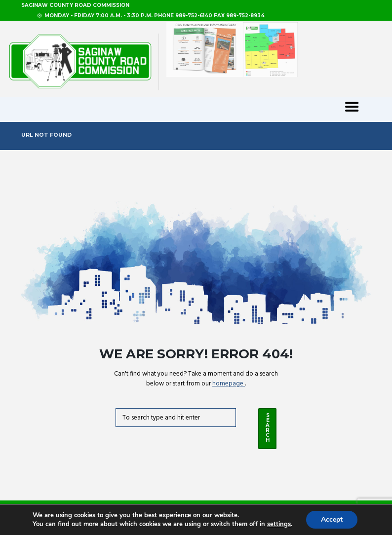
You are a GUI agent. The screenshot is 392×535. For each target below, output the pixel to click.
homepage (229, 384)
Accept (332, 519)
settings (279, 524)
